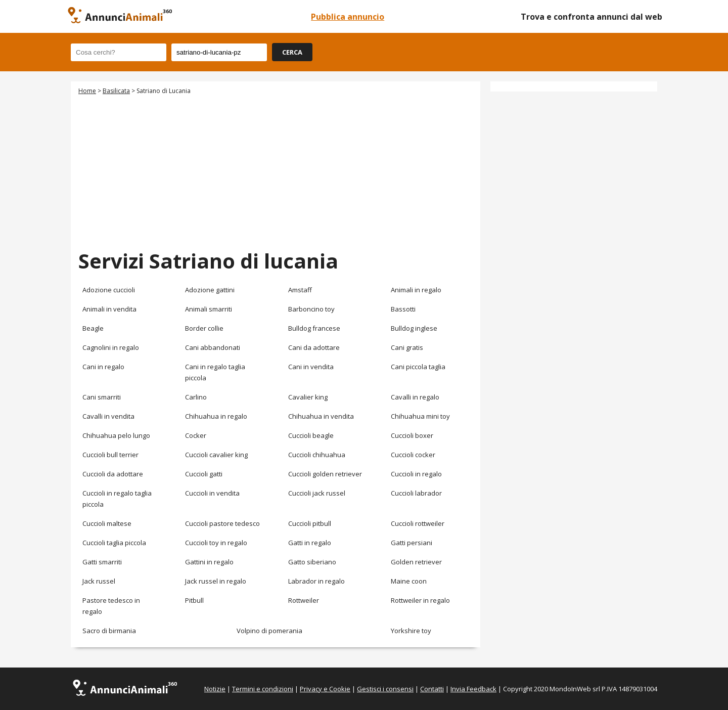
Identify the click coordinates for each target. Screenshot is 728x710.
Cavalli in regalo (415, 397)
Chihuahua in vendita (321, 416)
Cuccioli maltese (107, 523)
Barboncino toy (311, 309)
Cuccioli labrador (416, 493)
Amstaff (300, 290)
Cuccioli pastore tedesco (222, 523)
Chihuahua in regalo (216, 416)
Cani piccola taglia (418, 367)
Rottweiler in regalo (420, 600)
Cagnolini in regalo (111, 347)
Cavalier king (308, 397)
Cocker (196, 435)
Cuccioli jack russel (317, 493)
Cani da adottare (314, 347)
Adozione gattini (210, 290)
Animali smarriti (209, 309)
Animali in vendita (109, 309)
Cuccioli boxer (412, 435)
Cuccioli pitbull (310, 523)
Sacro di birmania (109, 631)
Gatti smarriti (102, 562)
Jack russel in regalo (216, 581)
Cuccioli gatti (204, 474)
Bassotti (403, 309)
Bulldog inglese (414, 328)
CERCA (292, 52)
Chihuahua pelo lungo (116, 435)
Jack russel (99, 581)
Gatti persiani (412, 543)
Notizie (215, 689)
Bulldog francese (314, 328)
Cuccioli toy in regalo (216, 543)
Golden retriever (416, 562)
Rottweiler (304, 600)
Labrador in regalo (316, 581)
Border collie (204, 328)
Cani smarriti (102, 397)
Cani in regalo (103, 367)
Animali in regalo (416, 290)
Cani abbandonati (213, 347)
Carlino (196, 397)
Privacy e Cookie (325, 689)
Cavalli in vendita (108, 416)
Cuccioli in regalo (416, 474)
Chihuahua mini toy (420, 416)
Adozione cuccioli (109, 290)
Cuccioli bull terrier (110, 455)
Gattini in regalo (209, 562)
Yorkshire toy (411, 631)
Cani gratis (407, 347)
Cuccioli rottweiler (418, 523)
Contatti (432, 689)
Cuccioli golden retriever (325, 474)
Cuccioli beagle (311, 435)
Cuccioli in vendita (212, 493)
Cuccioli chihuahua (317, 455)
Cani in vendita (311, 367)
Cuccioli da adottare (113, 474)
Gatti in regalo (310, 543)
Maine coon (409, 581)
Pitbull (194, 600)
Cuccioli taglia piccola (114, 543)
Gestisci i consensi (385, 689)
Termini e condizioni (263, 689)
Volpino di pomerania (269, 631)
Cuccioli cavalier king (216, 455)
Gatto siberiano (312, 562)
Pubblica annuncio (348, 17)
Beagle (93, 328)
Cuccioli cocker (413, 455)
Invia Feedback (473, 689)
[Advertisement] (276, 171)
